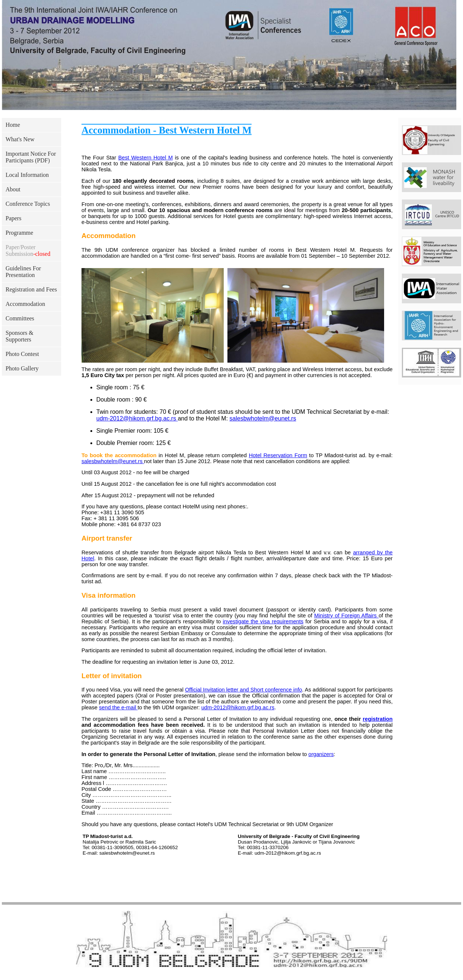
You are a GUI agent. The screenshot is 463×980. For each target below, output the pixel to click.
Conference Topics (28, 204)
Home (13, 125)
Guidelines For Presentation (23, 272)
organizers (321, 754)
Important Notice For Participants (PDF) (31, 157)
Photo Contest (22, 354)
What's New (20, 139)
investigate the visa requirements (263, 621)
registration (378, 719)
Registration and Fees (31, 289)
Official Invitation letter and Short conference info (243, 690)
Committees (20, 318)
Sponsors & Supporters (19, 336)
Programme (19, 233)
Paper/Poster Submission (28, 250)
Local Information (27, 175)
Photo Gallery (22, 368)
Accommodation (25, 304)
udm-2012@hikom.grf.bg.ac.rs (137, 418)
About (13, 189)
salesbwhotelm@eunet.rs (263, 418)
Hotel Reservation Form (278, 455)
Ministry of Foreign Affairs (346, 616)
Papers (14, 218)
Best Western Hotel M (145, 158)
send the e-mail (118, 707)
